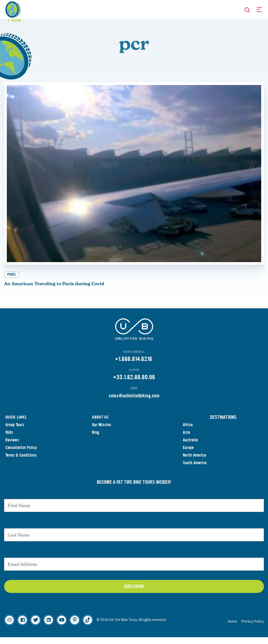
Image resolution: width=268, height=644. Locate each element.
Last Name (134, 530)
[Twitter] (36, 627)
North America (194, 462)
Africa (188, 431)
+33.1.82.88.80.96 (134, 384)
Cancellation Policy (21, 454)
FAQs (9, 439)
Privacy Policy (253, 628)
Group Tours (15, 431)
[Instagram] (9, 627)
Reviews (12, 447)
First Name (134, 500)
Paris (12, 281)
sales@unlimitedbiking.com (134, 403)
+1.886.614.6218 (134, 366)
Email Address (134, 559)
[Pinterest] (75, 627)
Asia (186, 439)
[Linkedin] (49, 627)
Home (232, 628)
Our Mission (101, 431)
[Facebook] (22, 627)
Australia (190, 447)
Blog (96, 439)
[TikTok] (88, 627)
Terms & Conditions (21, 462)
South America (195, 469)
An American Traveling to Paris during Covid (54, 290)
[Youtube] (62, 627)
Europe (188, 454)
